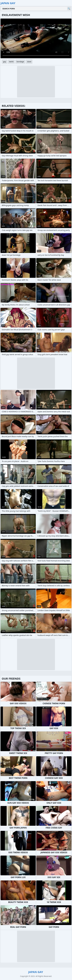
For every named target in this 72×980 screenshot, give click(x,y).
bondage (20, 62)
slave (29, 62)
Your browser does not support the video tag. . (36, 38)
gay (5, 62)
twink (11, 62)
